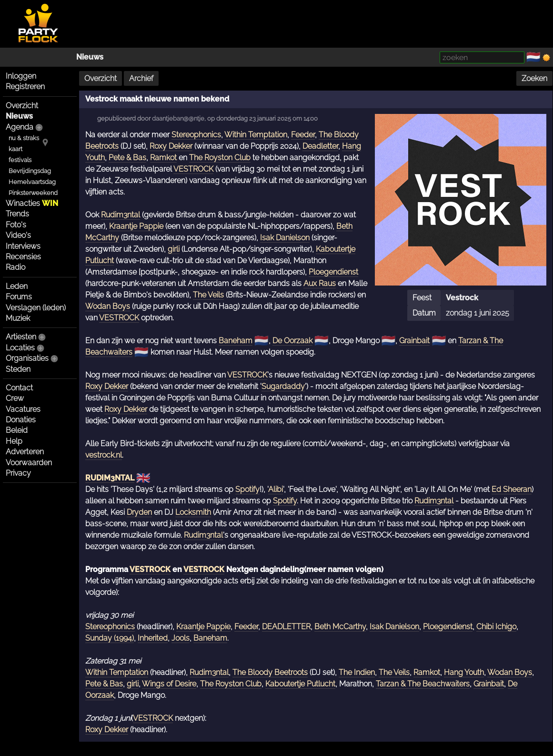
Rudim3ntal (121, 215)
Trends (17, 214)
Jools (181, 638)
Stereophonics (196, 135)
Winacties (32, 203)
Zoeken (534, 78)
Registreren (25, 87)
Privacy (18, 473)
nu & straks (24, 138)
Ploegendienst (333, 272)
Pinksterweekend (33, 193)
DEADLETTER (286, 627)
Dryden (139, 512)
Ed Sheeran (512, 489)
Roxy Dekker (171, 146)
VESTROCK (193, 169)
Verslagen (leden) (36, 308)
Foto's (16, 225)
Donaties (21, 420)
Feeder (303, 135)
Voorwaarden (29, 463)
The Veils (208, 295)
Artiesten (21, 337)
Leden (17, 286)
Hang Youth (464, 672)
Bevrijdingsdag (30, 171)
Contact (19, 388)
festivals (20, 160)
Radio (15, 267)
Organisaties (27, 358)
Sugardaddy (283, 386)
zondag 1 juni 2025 (478, 313)
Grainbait (414, 341)
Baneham (236, 341)
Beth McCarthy (340, 627)
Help (14, 441)
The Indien (357, 672)
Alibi (276, 489)
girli (174, 249)
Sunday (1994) (110, 638)
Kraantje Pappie (136, 226)
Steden (18, 369)
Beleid (17, 430)
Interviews (23, 246)
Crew (15, 398)
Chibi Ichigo (496, 627)
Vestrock (462, 298)
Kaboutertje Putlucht (300, 684)
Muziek (18, 318)
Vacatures (23, 409)
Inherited (153, 638)
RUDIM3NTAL (110, 478)
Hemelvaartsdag (32, 182)
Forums (19, 297)
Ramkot (163, 158)
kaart (15, 149)
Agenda (20, 127)
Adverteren (25, 452)
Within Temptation (256, 135)
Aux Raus (320, 283)
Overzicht (22, 106)
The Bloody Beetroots (270, 672)
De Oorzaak (292, 341)
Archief (141, 78)
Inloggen (21, 76)
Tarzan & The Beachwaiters (423, 684)
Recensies (23, 257)
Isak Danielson (285, 238)
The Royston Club (220, 158)
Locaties (20, 348)
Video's (18, 235)
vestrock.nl (104, 455)
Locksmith (193, 512)
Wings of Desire (169, 684)
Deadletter (320, 146)
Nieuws (90, 57)
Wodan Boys (108, 306)
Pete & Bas (127, 158)
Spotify (247, 489)
